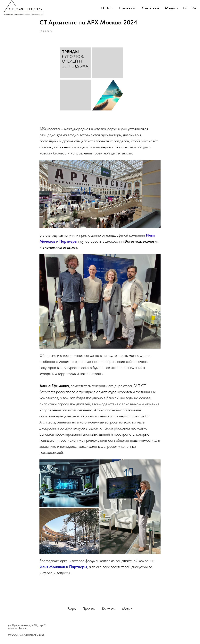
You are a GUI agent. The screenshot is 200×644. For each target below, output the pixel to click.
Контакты (150, 8)
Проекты (127, 8)
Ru (194, 8)
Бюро (72, 609)
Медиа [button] (171, 8)
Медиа (127, 609)
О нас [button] (107, 8)
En (185, 8)
